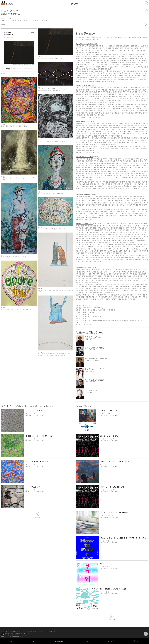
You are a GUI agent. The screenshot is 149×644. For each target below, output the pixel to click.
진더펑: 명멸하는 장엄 (109, 436)
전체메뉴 (146, 3)
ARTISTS (31, 641)
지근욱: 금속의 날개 (34, 410)
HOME (10, 641)
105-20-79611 (25, 634)
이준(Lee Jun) (91, 391)
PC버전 (51, 631)
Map (3, 24)
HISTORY (111, 641)
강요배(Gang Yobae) (94, 337)
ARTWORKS (59, 641)
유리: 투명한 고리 (33, 487)
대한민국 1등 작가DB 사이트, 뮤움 (12, 631)
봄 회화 (103, 563)
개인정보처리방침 (31, 631)
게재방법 (136, 641)
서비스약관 (43, 631)
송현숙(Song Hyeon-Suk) (96, 358)
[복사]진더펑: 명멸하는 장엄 (112, 487)
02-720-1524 (87, 324)
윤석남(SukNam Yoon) (94, 348)
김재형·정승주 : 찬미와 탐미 (112, 410)
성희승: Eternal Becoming (36, 461)
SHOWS (87, 641)
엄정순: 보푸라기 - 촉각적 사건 (39, 436)
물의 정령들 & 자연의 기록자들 (113, 589)
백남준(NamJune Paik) (94, 369)
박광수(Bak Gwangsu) (94, 380)
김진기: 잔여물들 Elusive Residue (114, 512)
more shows (37, 517)
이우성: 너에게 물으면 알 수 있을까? (115, 461)
